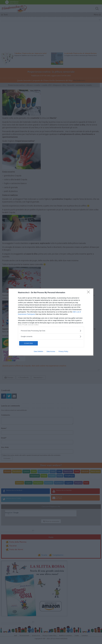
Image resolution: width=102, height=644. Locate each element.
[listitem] (51, 331)
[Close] (89, 293)
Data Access (51, 352)
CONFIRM (30, 343)
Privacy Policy (63, 352)
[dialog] (51, 322)
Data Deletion (38, 352)
